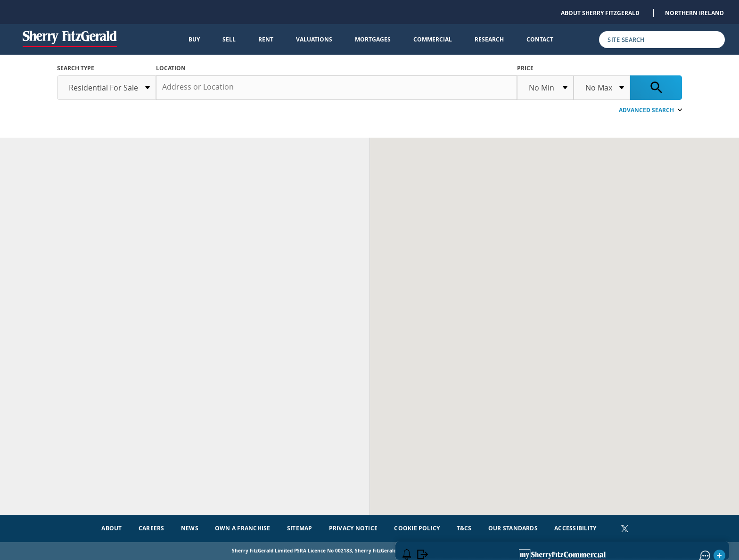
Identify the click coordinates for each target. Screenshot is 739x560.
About (111, 528)
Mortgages (373, 39)
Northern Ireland (694, 13)
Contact (540, 39)
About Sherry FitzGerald (600, 13)
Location (171, 68)
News (190, 528)
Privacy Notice (353, 528)
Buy (194, 39)
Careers (152, 528)
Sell (229, 39)
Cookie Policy (417, 528)
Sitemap (300, 528)
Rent (266, 39)
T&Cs (464, 528)
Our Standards (513, 528)
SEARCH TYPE (76, 68)
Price (525, 68)
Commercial (433, 39)
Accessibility (575, 528)
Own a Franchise (243, 528)
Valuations (314, 39)
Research (489, 39)
